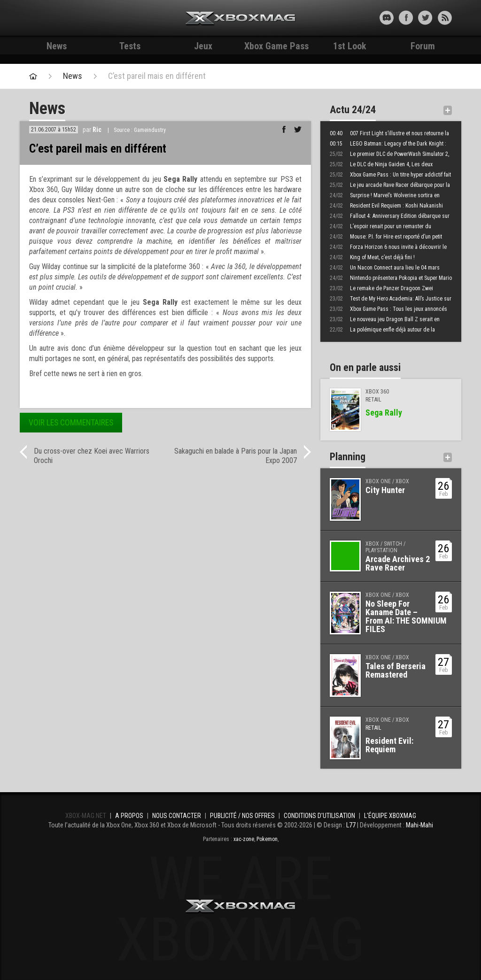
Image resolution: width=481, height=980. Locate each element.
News (57, 46)
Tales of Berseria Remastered (396, 670)
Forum (423, 46)
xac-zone (244, 839)
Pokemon (267, 839)
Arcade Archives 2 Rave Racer (398, 563)
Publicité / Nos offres (242, 816)
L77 (351, 825)
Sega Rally (384, 413)
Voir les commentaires (71, 423)
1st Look (350, 46)
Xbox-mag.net (241, 19)
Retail (373, 728)
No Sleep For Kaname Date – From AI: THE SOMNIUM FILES (406, 616)
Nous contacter (177, 816)
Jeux (203, 46)
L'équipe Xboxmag (390, 816)
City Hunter (385, 490)
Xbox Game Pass (276, 46)
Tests (130, 46)
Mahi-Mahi (419, 825)
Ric (97, 130)
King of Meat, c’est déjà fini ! (372, 257)
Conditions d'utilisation (319, 816)
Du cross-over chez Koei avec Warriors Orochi (92, 456)
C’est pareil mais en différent (157, 76)
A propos (129, 816)
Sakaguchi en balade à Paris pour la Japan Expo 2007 (236, 456)
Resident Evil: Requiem (389, 745)
